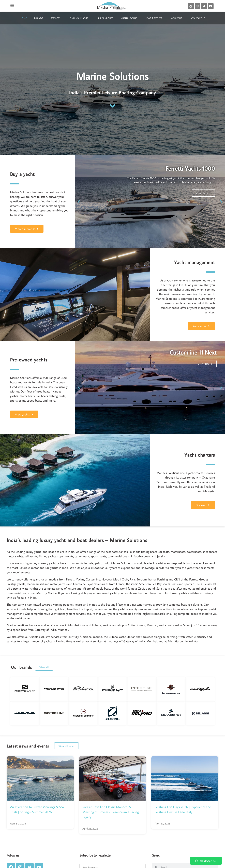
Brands (39, 18)
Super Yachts (105, 18)
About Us (178, 18)
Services (56, 18)
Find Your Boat (80, 18)
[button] (79, 202)
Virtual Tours (129, 18)
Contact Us (198, 18)
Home (23, 18)
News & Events (154, 18)
